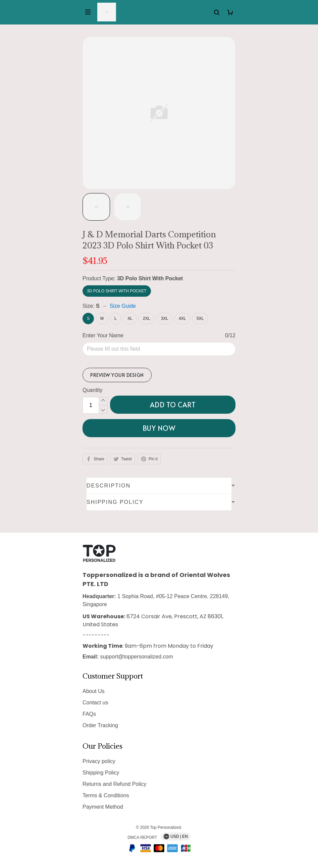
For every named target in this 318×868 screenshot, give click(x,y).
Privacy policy (99, 761)
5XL (200, 319)
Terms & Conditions (106, 795)
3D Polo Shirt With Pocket (150, 278)
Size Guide (123, 306)
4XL (182, 319)
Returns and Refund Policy (114, 784)
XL (130, 319)
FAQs (89, 714)
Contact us (95, 703)
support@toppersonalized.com (136, 657)
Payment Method (103, 807)
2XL (146, 319)
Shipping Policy (101, 773)
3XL (165, 319)
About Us (94, 691)
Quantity (93, 390)
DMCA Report (142, 837)
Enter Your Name (103, 335)
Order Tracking (100, 725)
